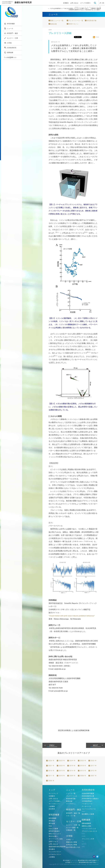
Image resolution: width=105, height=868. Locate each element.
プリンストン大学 (88, 839)
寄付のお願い (53, 836)
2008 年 (83, 776)
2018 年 (83, 766)
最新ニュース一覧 (57, 21)
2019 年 (72, 766)
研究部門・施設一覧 (73, 813)
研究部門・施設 (11, 33)
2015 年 (62, 771)
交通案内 (66, 3)
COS (83, 834)
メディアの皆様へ (85, 3)
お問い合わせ (74, 3)
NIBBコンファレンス (89, 829)
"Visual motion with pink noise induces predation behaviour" (72, 616)
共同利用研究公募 (88, 796)
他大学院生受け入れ (73, 847)
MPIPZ (84, 844)
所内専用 (52, 809)
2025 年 (62, 761)
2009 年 (72, 776)
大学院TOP (70, 840)
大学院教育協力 (87, 801)
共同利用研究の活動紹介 (90, 799)
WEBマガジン (73, 24)
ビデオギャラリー (55, 854)
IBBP (83, 811)
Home (77, 7)
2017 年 (94, 766)
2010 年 (62, 776)
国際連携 (9, 53)
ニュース (9, 28)
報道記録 (54, 24)
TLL (83, 841)
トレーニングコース (89, 809)
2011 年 (51, 776)
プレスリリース (72, 796)
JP (100, 3)
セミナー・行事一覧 (73, 825)
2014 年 (72, 771)
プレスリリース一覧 (95, 7)
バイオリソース (87, 804)
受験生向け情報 (72, 842)
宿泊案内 (52, 849)
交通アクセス (53, 841)
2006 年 (51, 781)
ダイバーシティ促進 (56, 839)
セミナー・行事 (11, 38)
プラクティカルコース (89, 831)
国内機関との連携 (88, 814)
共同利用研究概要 (88, 793)
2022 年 (94, 761)
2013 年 (83, 771)
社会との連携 (53, 829)
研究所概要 (9, 24)
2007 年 (94, 776)
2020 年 (62, 766)
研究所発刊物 (71, 799)
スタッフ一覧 (71, 816)
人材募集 (10, 57)
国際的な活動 (86, 826)
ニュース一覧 (71, 793)
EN (103, 3)
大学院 (8, 43)
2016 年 (51, 771)
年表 (50, 826)
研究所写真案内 (54, 831)
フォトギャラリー (55, 852)
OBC (83, 847)
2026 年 (51, 761)
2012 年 (94, 771)
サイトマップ (53, 793)
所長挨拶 (52, 821)
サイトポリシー (54, 804)
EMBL (84, 836)
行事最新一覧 (71, 830)
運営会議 (52, 823)
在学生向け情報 (72, 845)
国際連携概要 (86, 823)
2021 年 (51, 766)
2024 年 (72, 761)
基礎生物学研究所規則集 (57, 847)
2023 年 (83, 761)
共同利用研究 (10, 48)
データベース (86, 806)
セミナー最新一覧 (72, 828)
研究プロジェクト (55, 834)
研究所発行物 (92, 21)
